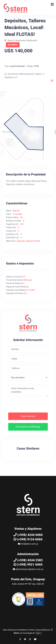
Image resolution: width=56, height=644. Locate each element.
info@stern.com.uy (28, 544)
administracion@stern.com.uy (28, 569)
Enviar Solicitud (28, 416)
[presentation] (26, 405)
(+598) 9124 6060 (28, 539)
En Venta (13, 45)
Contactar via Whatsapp (28, 427)
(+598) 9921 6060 (28, 565)
